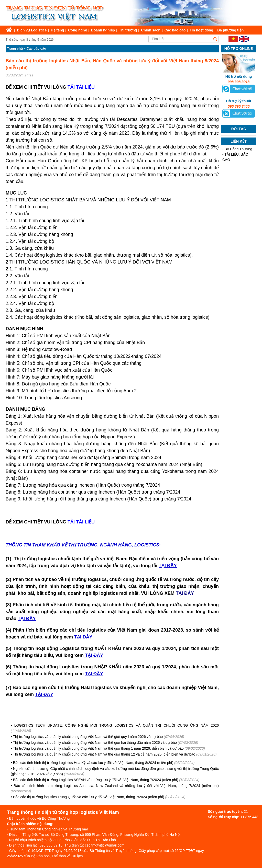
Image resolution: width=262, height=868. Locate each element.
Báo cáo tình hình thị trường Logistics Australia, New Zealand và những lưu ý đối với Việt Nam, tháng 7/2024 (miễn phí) (116, 786)
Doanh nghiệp (103, 30)
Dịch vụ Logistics (32, 30)
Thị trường (128, 30)
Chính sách (151, 30)
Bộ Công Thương (238, 149)
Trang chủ (15, 48)
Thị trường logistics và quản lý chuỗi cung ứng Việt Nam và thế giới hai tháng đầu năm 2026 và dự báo (95, 743)
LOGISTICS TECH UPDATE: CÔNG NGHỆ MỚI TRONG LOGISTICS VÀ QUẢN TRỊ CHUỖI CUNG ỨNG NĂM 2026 (117, 725)
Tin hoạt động (201, 30)
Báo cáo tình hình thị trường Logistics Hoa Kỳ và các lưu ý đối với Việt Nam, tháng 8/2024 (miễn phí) (94, 763)
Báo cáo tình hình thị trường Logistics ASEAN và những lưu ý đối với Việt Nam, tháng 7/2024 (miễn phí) (96, 780)
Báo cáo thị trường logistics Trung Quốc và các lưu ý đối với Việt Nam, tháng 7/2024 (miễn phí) (89, 797)
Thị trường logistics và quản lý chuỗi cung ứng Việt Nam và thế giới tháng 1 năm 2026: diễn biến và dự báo (98, 748)
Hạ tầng (57, 30)
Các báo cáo (175, 30)
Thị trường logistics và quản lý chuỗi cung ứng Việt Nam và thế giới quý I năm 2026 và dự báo (88, 737)
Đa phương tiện (230, 30)
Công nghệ (77, 30)
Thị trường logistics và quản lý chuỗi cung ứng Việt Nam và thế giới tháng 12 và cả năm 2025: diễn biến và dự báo (104, 754)
